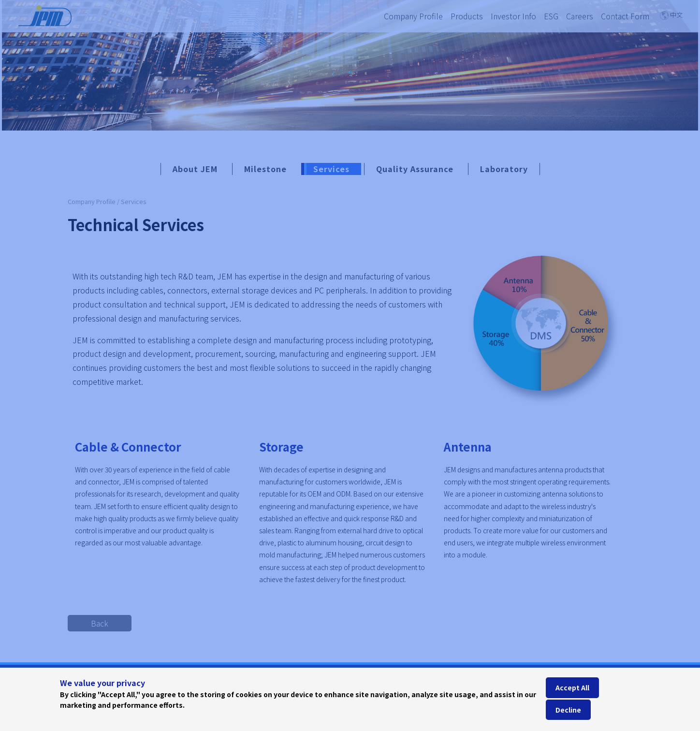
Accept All (572, 687)
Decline (568, 710)
